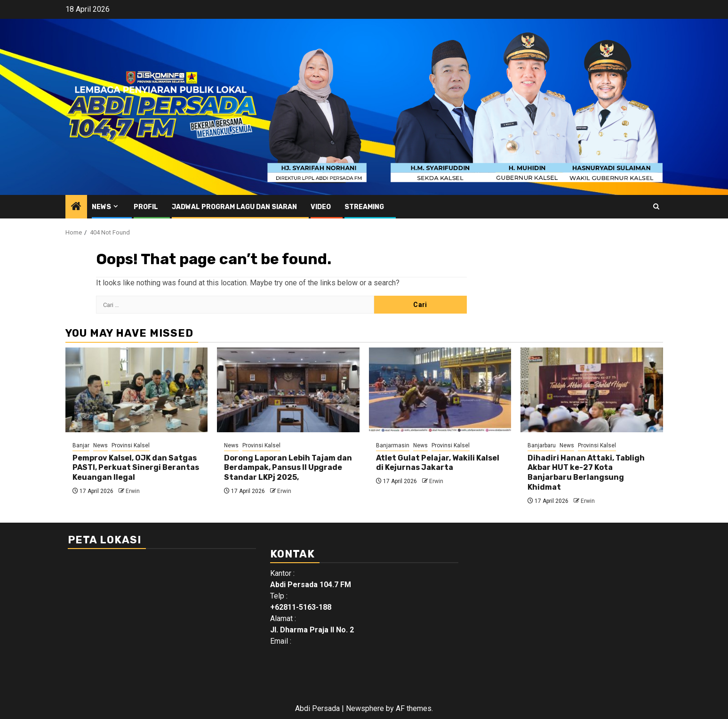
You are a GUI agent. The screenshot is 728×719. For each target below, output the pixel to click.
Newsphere (365, 708)
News (101, 207)
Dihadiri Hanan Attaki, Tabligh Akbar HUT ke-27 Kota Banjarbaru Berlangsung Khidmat (586, 473)
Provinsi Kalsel (131, 445)
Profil (146, 207)
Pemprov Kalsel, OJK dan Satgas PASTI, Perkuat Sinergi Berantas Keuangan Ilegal (136, 468)
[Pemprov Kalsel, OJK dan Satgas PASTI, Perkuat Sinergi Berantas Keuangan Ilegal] (137, 390)
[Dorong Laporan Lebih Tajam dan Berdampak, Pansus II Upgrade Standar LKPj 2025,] (288, 390)
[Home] (76, 207)
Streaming (364, 207)
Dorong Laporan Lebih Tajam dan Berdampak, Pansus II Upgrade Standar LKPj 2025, (288, 468)
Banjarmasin (393, 445)
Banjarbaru (542, 445)
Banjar (81, 445)
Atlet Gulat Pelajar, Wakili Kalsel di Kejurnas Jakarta (438, 463)
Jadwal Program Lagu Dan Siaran (234, 207)
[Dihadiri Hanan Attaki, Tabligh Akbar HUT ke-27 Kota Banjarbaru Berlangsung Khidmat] (592, 390)
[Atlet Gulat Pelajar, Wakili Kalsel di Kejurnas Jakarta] (440, 390)
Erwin (133, 491)
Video (321, 207)
